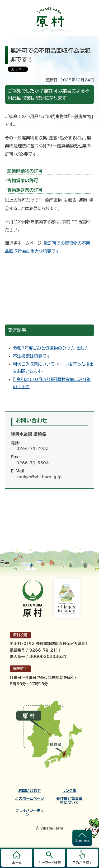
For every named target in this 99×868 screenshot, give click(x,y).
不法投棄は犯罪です (32, 356)
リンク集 (69, 791)
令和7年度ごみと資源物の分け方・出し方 (51, 348)
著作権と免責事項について (69, 800)
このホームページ (30, 799)
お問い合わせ (30, 791)
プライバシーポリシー (30, 812)
